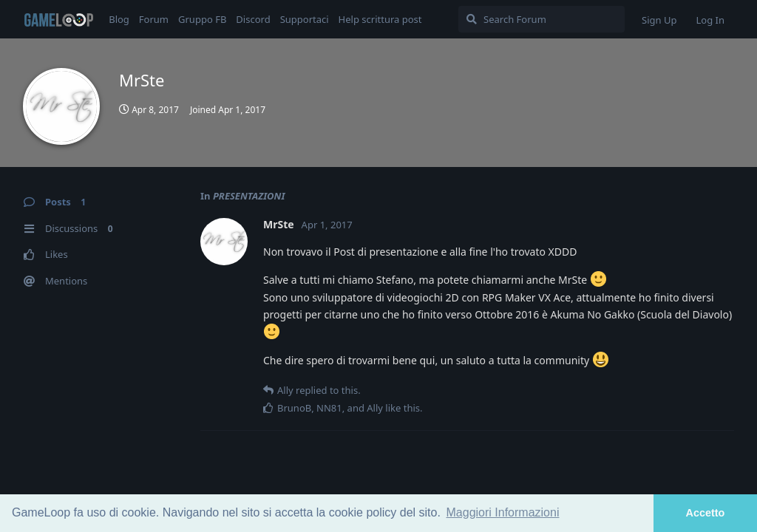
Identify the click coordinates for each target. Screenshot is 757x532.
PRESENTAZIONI (249, 196)
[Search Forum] (542, 19)
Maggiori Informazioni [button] (503, 512)
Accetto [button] (706, 513)
